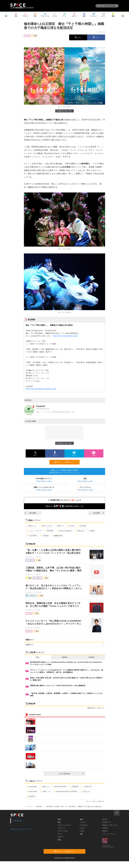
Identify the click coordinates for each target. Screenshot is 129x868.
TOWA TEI (87, 787)
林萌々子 (45, 787)
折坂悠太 (31, 796)
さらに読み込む (71, 774)
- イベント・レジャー (64, 825)
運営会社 (105, 819)
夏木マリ (60, 526)
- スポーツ (60, 837)
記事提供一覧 (106, 822)
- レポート (82, 828)
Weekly (64, 657)
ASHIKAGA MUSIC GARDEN (66, 791)
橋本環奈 (49, 531)
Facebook (18, 821)
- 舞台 (59, 822)
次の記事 (98, 513)
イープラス (28, 807)
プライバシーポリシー (109, 834)
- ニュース (82, 822)
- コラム (82, 831)
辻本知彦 (82, 526)
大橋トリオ (45, 791)
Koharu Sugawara (65, 531)
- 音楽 (59, 819)
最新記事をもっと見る (95, 708)
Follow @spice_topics (44, 481)
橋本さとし (32, 526)
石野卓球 (74, 787)
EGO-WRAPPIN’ (59, 787)
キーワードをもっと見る (95, 801)
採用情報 (105, 828)
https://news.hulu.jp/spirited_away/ (65, 336)
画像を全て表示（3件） (64, 111)
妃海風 (91, 531)
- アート (60, 834)
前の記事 (31, 513)
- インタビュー (84, 825)
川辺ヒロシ (86, 791)
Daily (37, 657)
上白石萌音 (32, 536)
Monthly (92, 657)
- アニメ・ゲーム (62, 831)
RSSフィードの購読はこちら (66, 462)
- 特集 (81, 834)
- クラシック (61, 828)
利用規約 (105, 831)
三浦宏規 (44, 536)
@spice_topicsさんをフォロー (21, 829)
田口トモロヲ (46, 526)
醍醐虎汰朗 (57, 536)
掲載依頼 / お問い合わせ (110, 825)
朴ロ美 (71, 526)
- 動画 (81, 819)
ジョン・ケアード (34, 531)
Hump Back (32, 787)
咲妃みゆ (80, 531)
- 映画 (59, 840)
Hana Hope (32, 791)
